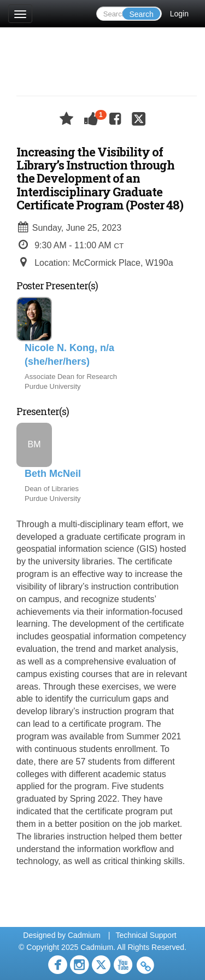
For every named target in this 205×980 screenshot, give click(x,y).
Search (141, 14)
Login (179, 14)
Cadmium (84, 935)
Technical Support (146, 935)
